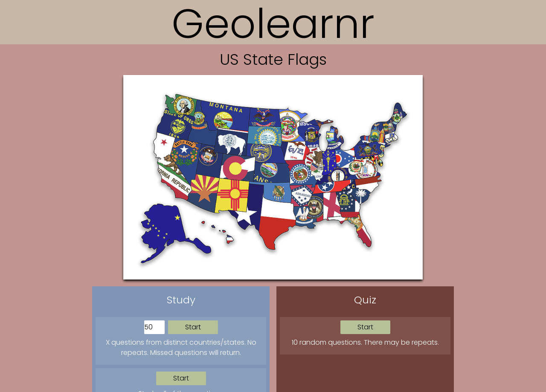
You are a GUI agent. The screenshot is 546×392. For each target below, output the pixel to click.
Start (193, 327)
